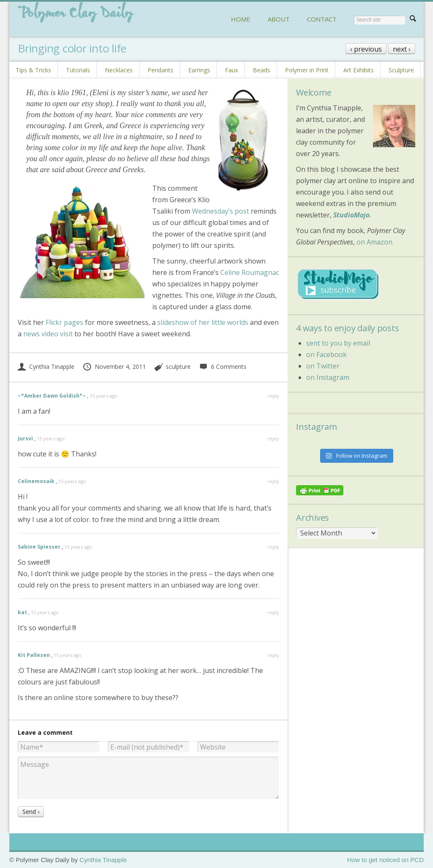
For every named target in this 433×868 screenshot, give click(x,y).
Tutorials (78, 70)
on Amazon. (375, 242)
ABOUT (279, 19)
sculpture (178, 367)
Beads (262, 70)
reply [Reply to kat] (273, 612)
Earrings (199, 70)
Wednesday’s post (221, 211)
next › (402, 49)
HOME (241, 19)
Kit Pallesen (34, 655)
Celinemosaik (36, 481)
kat (22, 612)
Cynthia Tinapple (46, 367)
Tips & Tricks (33, 70)
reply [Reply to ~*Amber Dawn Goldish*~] (273, 396)
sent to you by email (338, 343)
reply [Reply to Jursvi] (273, 438)
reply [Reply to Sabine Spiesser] (273, 547)
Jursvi (25, 438)
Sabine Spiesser (39, 547)
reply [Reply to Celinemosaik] (273, 481)
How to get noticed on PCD (385, 860)
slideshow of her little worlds (203, 322)
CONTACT (322, 19)
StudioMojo (351, 215)
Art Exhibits (359, 70)
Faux (232, 70)
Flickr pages (64, 322)
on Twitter (323, 366)
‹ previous (366, 49)
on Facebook (326, 354)
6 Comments (223, 367)
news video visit (48, 334)
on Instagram (328, 377)
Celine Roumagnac (250, 272)
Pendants (160, 70)
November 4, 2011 (114, 367)
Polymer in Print (307, 70)
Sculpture (401, 70)
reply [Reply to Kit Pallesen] (273, 655)
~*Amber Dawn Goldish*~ (52, 396)
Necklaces (119, 70)
